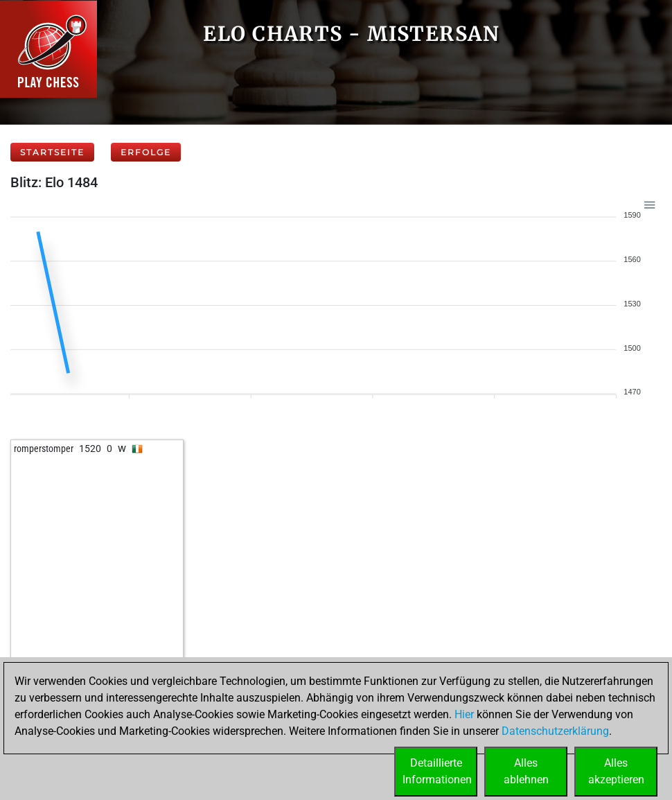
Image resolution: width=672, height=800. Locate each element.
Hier (464, 714)
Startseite (52, 152)
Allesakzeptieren (616, 771)
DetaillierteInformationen (437, 771)
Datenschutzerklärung (555, 731)
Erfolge (146, 152)
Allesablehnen (526, 771)
